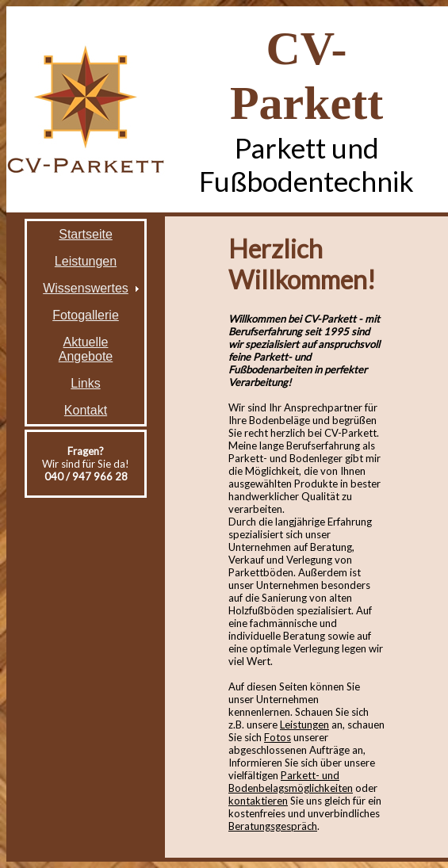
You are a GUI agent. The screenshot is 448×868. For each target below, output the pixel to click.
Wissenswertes (86, 288)
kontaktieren (258, 801)
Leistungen (86, 261)
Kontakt (86, 410)
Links (85, 383)
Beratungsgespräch (273, 826)
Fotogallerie (86, 315)
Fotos (278, 737)
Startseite (86, 234)
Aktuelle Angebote (86, 349)
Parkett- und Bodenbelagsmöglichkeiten (291, 782)
